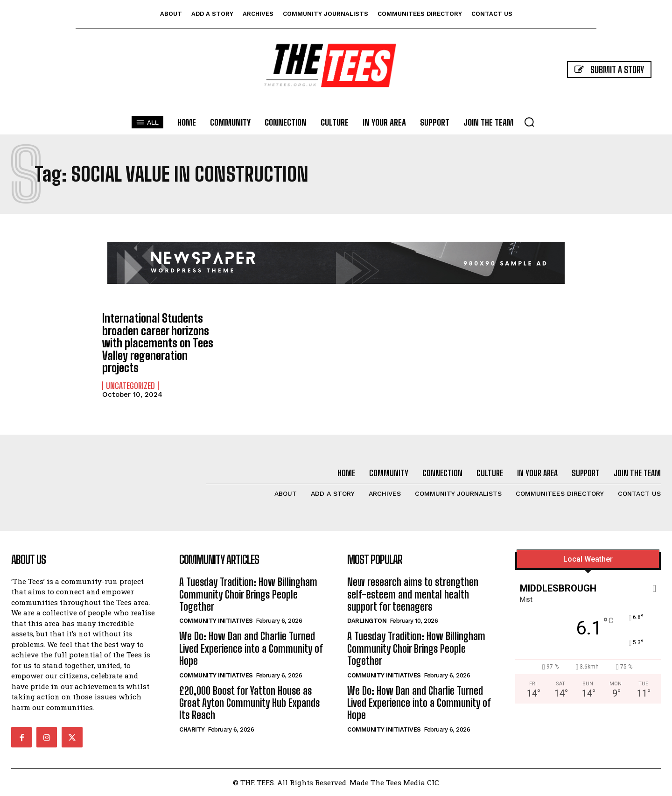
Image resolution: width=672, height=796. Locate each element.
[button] (529, 122)
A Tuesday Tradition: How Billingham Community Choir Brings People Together (248, 594)
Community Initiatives (216, 621)
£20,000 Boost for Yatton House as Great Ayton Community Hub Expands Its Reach (249, 703)
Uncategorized (130, 385)
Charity (192, 729)
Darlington (367, 621)
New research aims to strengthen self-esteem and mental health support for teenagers (413, 594)
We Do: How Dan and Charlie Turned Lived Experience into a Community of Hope (251, 648)
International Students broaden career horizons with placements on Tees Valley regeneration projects (158, 343)
